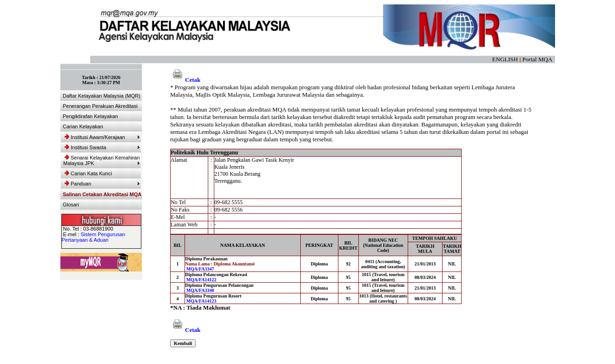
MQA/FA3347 (200, 269)
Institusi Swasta (102, 147)
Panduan (102, 184)
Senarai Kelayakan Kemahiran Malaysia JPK (102, 160)
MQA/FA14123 (202, 301)
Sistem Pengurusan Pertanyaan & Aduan (94, 237)
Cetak (185, 80)
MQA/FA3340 (200, 290)
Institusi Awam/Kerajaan (102, 137)
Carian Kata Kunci (88, 173)
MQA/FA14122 (202, 280)
